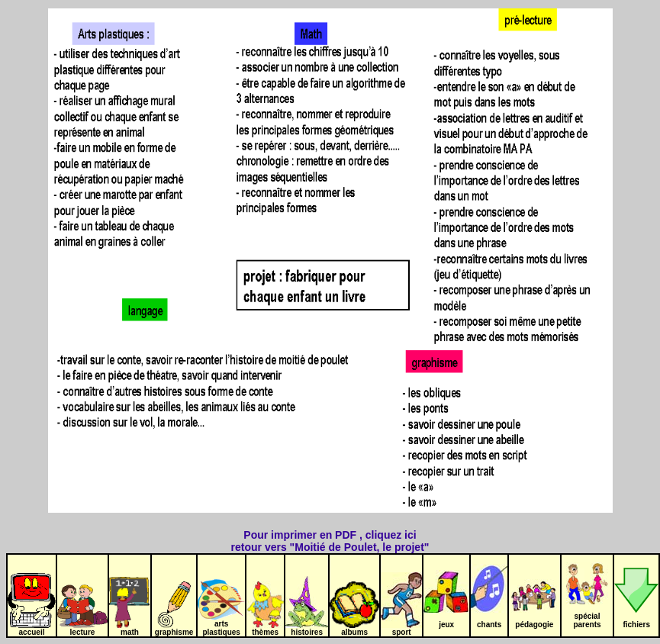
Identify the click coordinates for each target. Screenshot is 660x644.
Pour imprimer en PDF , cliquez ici (330, 535)
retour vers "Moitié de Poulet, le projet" (330, 547)
